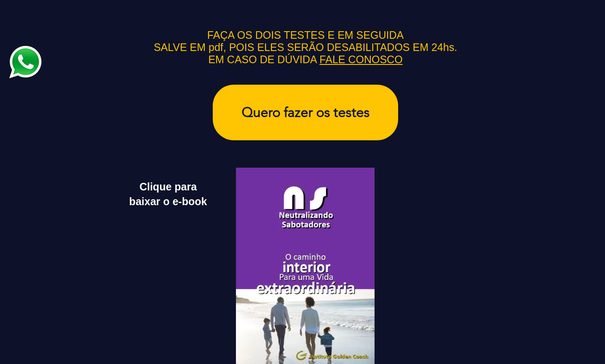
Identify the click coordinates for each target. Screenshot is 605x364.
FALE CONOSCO (361, 59)
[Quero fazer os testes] (305, 112)
